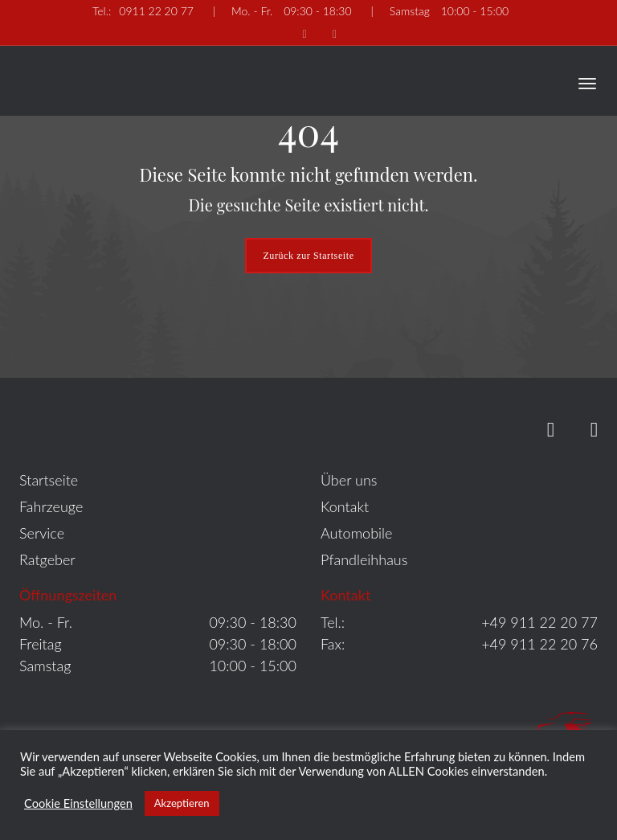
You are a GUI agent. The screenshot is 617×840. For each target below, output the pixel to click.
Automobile (356, 533)
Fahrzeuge (51, 506)
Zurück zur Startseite (308, 256)
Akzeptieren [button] (182, 803)
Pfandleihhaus (364, 559)
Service (42, 533)
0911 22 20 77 (143, 11)
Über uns (349, 480)
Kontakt (345, 506)
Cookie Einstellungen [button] (78, 803)
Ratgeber (47, 559)
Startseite (49, 480)
